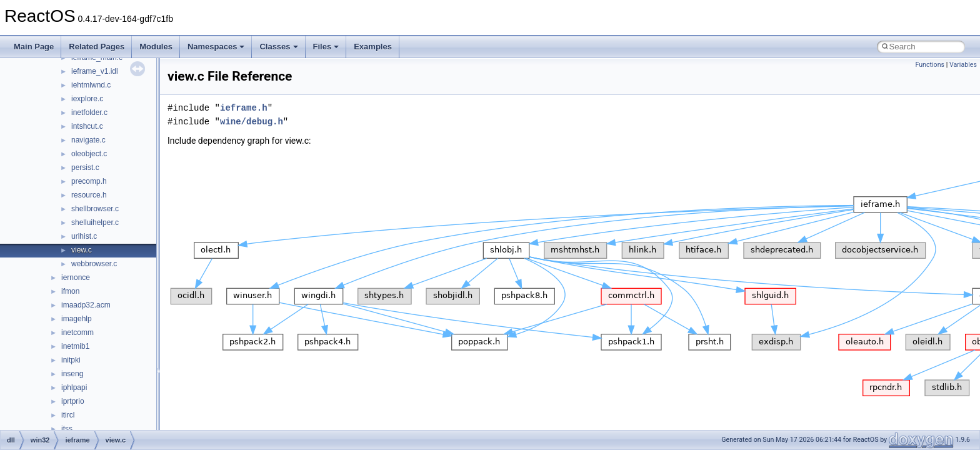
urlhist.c (84, 236)
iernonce (76, 277)
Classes (278, 47)
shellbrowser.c (95, 209)
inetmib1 (75, 346)
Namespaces (216, 47)
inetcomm (77, 332)
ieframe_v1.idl (95, 71)
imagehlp (77, 319)
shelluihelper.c (95, 222)
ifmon (70, 291)
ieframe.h (244, 108)
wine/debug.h (252, 122)
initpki (71, 360)
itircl (68, 415)
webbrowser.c (94, 264)
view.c (82, 250)
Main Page (34, 47)
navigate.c (88, 140)
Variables (963, 65)
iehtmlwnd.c (91, 85)
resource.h (89, 195)
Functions (930, 65)
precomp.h (89, 181)
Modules (156, 47)
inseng (72, 374)
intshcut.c (87, 126)
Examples (373, 47)
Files (326, 47)
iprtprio (73, 401)
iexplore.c (87, 99)
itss (67, 429)
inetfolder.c (89, 112)
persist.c (85, 167)
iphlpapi (74, 387)
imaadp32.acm (86, 305)
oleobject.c (89, 154)
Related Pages (97, 47)
